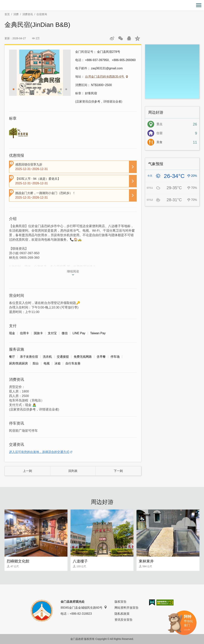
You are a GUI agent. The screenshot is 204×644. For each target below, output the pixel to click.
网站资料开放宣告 (127, 608)
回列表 (73, 471)
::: (1, 2)
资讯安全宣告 (124, 620)
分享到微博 (112, 38)
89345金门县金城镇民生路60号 (84, 607)
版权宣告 (121, 602)
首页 (7, 14)
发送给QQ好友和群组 (129, 38)
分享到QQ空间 (137, 38)
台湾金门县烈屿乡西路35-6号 (105, 77)
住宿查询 (42, 14)
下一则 (118, 471)
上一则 (27, 471)
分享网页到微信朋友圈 (121, 38)
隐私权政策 (122, 614)
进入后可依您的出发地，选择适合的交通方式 (39, 452)
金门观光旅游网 (102, 5)
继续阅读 (73, 271)
